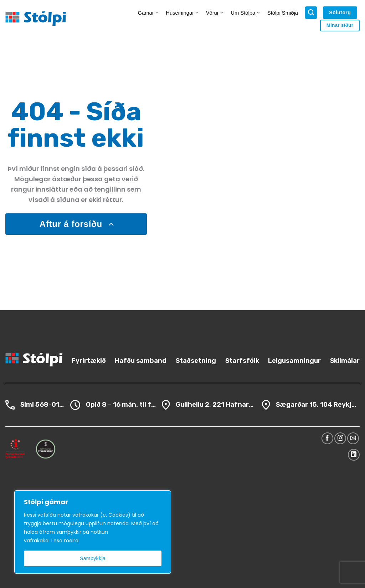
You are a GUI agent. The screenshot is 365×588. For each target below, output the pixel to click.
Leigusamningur (294, 361)
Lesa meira (65, 541)
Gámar (148, 13)
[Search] (311, 13)
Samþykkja (93, 558)
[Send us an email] (353, 438)
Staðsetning (196, 361)
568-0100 (52, 405)
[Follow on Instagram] (340, 438)
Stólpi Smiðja (283, 13)
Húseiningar (182, 13)
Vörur (215, 13)
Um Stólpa (245, 13)
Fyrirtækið (89, 361)
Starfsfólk (242, 361)
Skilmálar (345, 361)
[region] (93, 532)
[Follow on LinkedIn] (354, 455)
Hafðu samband (141, 361)
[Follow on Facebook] (327, 438)
